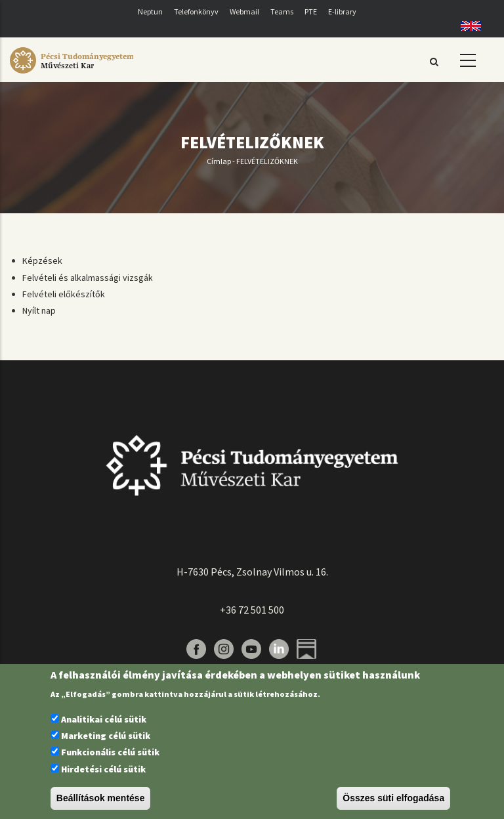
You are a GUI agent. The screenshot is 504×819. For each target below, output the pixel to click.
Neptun (150, 11)
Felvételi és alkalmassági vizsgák (88, 278)
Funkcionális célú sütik (110, 752)
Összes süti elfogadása (393, 798)
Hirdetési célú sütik (103, 769)
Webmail (244, 11)
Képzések (42, 261)
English (466, 26)
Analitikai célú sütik (104, 719)
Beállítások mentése (101, 798)
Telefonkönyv (196, 11)
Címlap (219, 161)
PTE (311, 11)
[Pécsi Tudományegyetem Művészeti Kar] (72, 73)
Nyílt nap (39, 310)
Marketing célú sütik (106, 736)
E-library (342, 11)
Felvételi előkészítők (64, 294)
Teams (282, 11)
